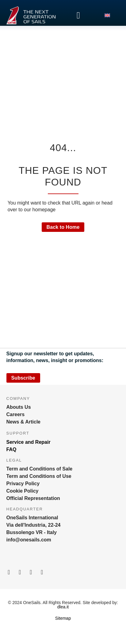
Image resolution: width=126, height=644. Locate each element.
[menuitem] (110, 15)
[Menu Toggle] (78, 15)
